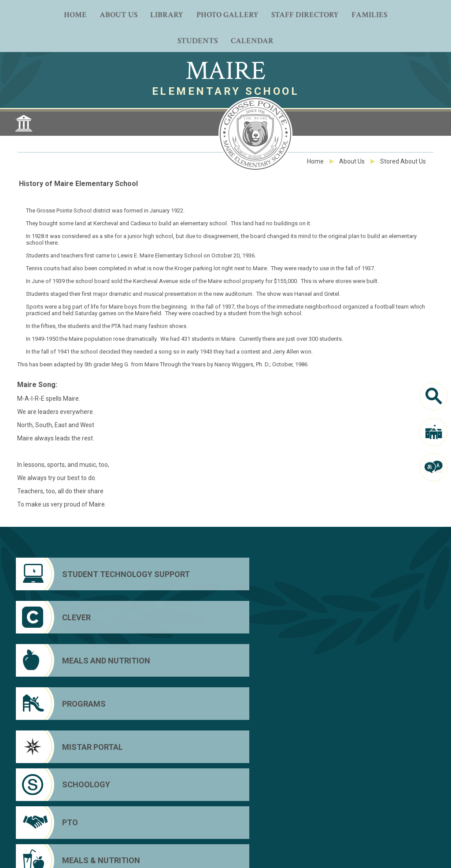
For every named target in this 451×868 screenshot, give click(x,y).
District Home (380, 798)
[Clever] (172, 574)
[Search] (433, 396)
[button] (394, 855)
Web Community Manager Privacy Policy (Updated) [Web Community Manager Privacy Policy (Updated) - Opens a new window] (176, 852)
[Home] (75, 13)
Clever (370, 811)
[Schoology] (172, 617)
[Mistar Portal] (66, 617)
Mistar (369, 823)
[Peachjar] (225, 822)
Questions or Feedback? (96, 852)
